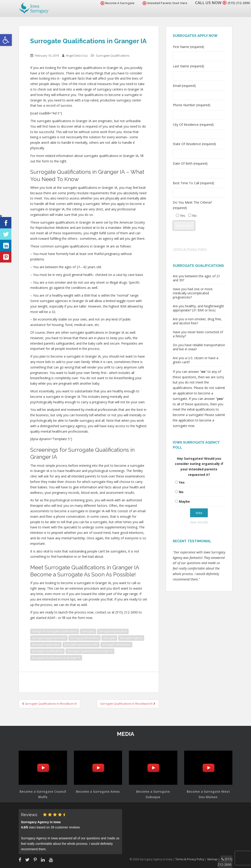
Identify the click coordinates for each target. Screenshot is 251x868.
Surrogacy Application (113, 631)
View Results (199, 522)
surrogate (109, 638)
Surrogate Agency (131, 638)
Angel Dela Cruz (77, 56)
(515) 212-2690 (236, 3)
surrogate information (116, 645)
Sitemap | (217, 859)
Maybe (184, 501)
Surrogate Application (46, 645)
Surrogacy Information (84, 638)
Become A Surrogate (112, 3)
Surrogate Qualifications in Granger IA (56, 658)
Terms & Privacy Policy (190, 249)
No (181, 492)
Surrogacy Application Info (49, 638)
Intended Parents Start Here (159, 3)
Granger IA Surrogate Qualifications (55, 631)
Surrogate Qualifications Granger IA (90, 651)
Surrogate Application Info (81, 645)
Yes (182, 482)
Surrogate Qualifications (113, 56)
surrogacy (88, 631)
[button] (6, 40)
